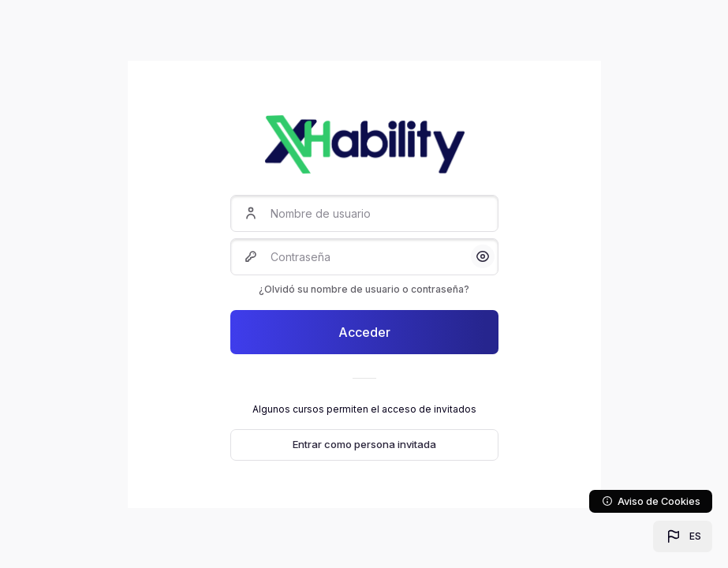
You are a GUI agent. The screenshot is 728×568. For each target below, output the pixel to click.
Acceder (364, 332)
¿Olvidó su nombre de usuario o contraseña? (364, 289)
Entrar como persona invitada (364, 444)
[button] (683, 536)
